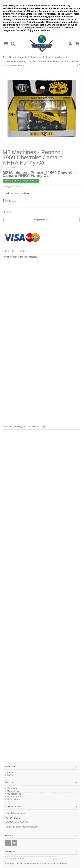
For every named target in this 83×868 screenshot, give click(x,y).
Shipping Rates (41, 220)
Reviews (24, 251)
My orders (12, 788)
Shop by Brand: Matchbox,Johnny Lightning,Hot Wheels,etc (39, 57)
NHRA (33, 61)
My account (10, 782)
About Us (12, 773)
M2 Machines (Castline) (14, 61)
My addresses (14, 794)
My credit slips (14, 791)
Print (8, 212)
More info (10, 251)
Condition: (7, 167)
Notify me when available (17, 193)
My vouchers (13, 799)
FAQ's (10, 775)
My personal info (15, 797)
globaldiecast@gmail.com (25, 827)
